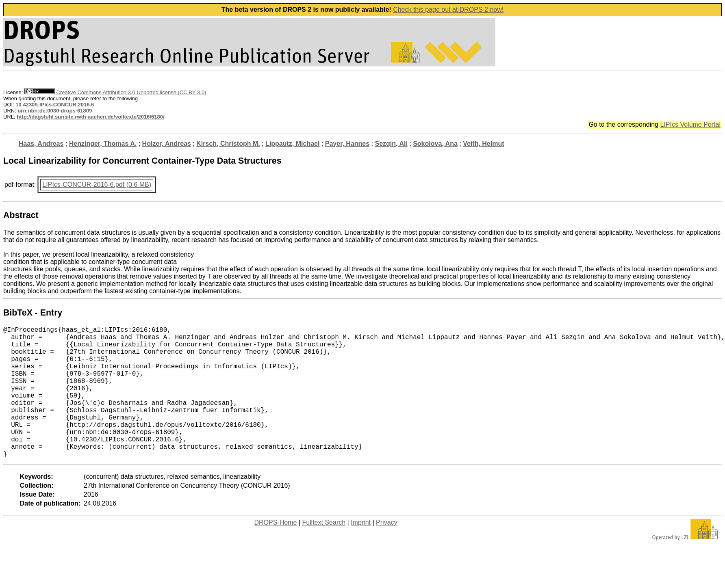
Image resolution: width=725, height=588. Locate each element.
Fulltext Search (324, 552)
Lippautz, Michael (292, 144)
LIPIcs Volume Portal (690, 124)
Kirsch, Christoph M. (228, 144)
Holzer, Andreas (167, 144)
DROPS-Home (275, 552)
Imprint (361, 552)
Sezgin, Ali (391, 144)
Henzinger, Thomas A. (103, 144)
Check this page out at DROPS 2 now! (448, 10)
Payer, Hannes (347, 144)
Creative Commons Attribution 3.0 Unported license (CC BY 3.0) (115, 92)
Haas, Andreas (41, 144)
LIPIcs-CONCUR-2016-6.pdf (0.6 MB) (97, 185)
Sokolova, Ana (435, 144)
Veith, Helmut (483, 144)
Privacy (386, 552)
